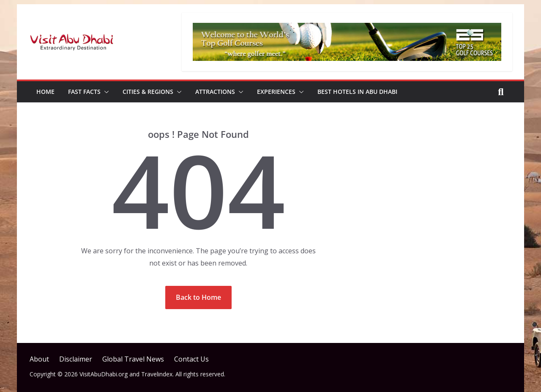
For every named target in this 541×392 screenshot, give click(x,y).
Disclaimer (76, 359)
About (39, 359)
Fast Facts (84, 92)
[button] (105, 92)
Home (45, 92)
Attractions (215, 92)
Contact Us (191, 359)
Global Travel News (133, 359)
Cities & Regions (148, 92)
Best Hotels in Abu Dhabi (357, 92)
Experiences (276, 92)
